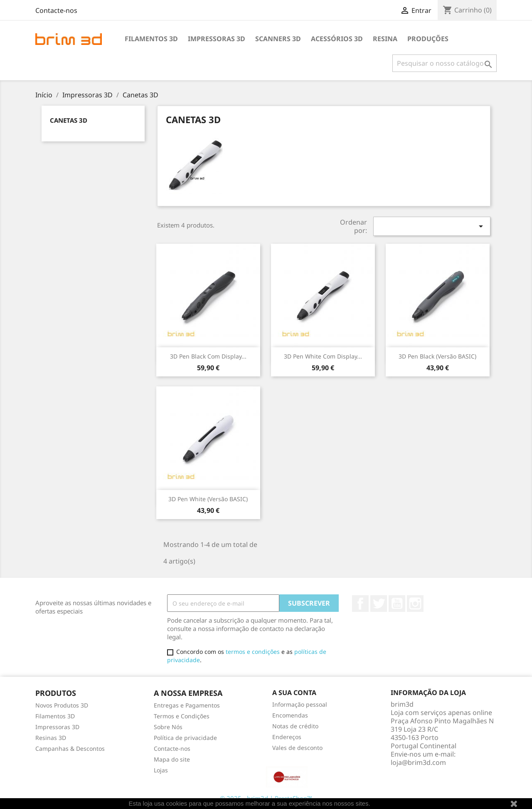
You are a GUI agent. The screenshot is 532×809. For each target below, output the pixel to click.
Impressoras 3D (217, 39)
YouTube (397, 604)
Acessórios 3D (337, 39)
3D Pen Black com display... (208, 356)
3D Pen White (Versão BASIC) (208, 499)
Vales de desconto (297, 748)
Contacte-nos (56, 10)
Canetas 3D (69, 120)
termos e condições (253, 652)
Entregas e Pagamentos (187, 705)
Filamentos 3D (151, 39)
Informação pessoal (300, 704)
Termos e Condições (182, 716)
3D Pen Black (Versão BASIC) (437, 356)
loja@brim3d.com (418, 762)
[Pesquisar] (445, 63)
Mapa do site (172, 759)
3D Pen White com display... (323, 356)
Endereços (287, 737)
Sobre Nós (168, 727)
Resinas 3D (51, 738)
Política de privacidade (185, 738)
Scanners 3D (278, 39)
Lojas (161, 770)
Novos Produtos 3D (62, 705)
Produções (428, 39)
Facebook (360, 604)
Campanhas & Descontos (70, 748)
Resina (385, 39)
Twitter (379, 604)
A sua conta (294, 693)
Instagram (415, 604)
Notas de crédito (295, 726)
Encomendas (290, 715)
